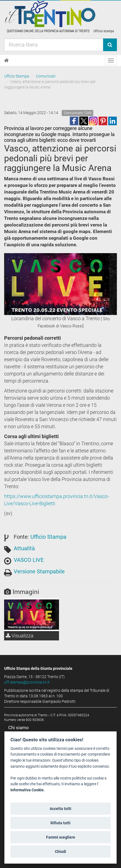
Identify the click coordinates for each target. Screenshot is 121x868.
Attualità (24, 548)
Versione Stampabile (39, 571)
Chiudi (60, 852)
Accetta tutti (60, 809)
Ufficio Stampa (17, 76)
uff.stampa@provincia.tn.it (27, 682)
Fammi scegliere (61, 837)
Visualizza (20, 636)
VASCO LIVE (29, 560)
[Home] (6, 60)
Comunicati (46, 76)
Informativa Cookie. (28, 790)
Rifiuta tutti (60, 823)
